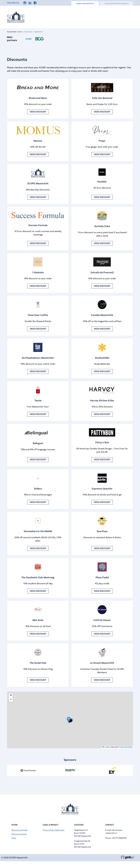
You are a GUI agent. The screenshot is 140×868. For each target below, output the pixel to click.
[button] (69, 720)
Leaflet (106, 747)
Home (48, 17)
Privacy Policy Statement (54, 830)
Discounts (116, 17)
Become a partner (19, 834)
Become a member (20, 830)
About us (71, 17)
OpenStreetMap (126, 747)
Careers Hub (100, 17)
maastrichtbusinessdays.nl (117, 4)
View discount (38, 112)
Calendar (85, 17)
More (128, 17)
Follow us (13, 3)
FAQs (14, 838)
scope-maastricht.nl (85, 4)
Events (59, 17)
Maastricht (39, 32)
